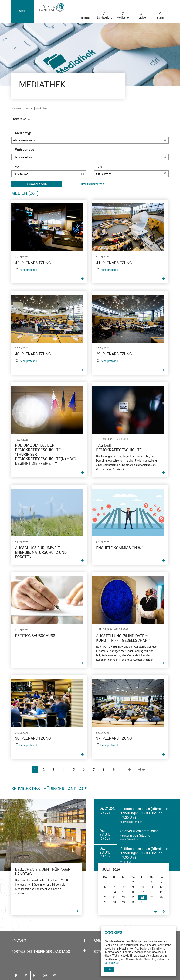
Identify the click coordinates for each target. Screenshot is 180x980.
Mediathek (123, 18)
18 (152, 892)
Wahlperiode (92, 154)
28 (114, 902)
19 (161, 892)
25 (152, 897)
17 (142, 892)
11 (152, 887)
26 (161, 897)
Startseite (16, 108)
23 (133, 897)
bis (133, 173)
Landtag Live (105, 18)
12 (161, 887)
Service (141, 18)
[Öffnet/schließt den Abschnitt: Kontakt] (84, 940)
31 (142, 902)
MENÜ (23, 11)
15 (124, 892)
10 (142, 887)
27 (105, 902)
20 (105, 897)
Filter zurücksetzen (92, 184)
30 (133, 902)
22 (124, 897)
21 (114, 897)
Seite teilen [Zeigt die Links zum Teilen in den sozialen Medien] (20, 119)
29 (124, 902)
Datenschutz (112, 963)
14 (114, 892)
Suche (161, 18)
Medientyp (92, 137)
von (51, 173)
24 (142, 897)
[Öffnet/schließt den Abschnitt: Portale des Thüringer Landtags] (84, 951)
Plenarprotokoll (28, 270)
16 (133, 892)
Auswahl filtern (37, 184)
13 (105, 892)
